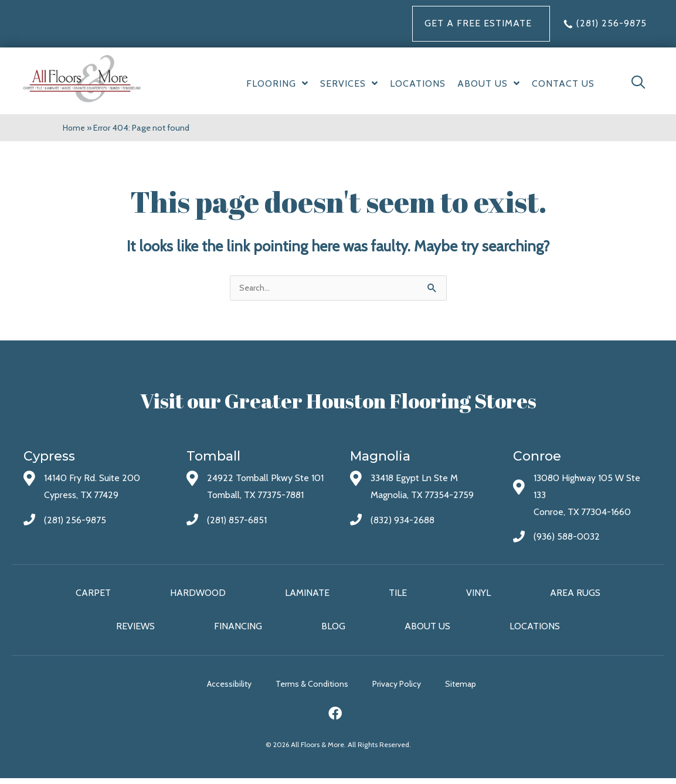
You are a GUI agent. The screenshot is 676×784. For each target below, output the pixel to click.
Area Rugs (575, 596)
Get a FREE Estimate (478, 23)
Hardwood (198, 596)
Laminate (307, 596)
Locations (535, 631)
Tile (398, 596)
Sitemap (489, 690)
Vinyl (478, 596)
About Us (427, 631)
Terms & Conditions (312, 690)
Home (74, 128)
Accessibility (215, 690)
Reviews (135, 631)
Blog (333, 631)
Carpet (93, 596)
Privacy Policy (411, 690)
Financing (238, 631)
